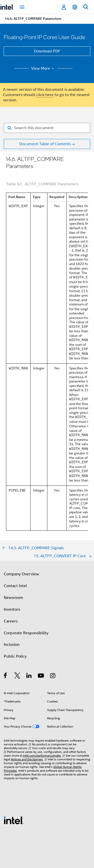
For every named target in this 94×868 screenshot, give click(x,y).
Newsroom (13, 598)
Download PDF (47, 51)
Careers (11, 621)
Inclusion (12, 645)
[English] (75, 7)
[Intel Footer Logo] (14, 820)
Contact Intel (15, 586)
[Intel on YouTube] (41, 676)
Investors (12, 609)
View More (43, 68)
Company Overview (21, 574)
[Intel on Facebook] (6, 676)
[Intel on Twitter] (17, 676)
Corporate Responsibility (26, 633)
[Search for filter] (47, 128)
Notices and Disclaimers (27, 759)
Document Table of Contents (45, 144)
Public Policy (15, 656)
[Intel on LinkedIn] (29, 676)
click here (45, 95)
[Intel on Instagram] (53, 676)
